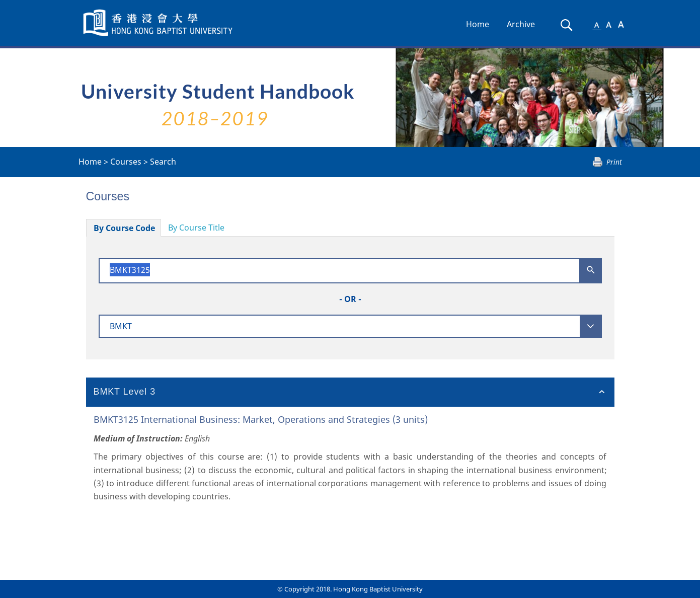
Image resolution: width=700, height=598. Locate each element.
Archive (521, 24)
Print (614, 162)
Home (478, 24)
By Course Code (124, 228)
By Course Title (196, 228)
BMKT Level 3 (125, 392)
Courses (126, 162)
